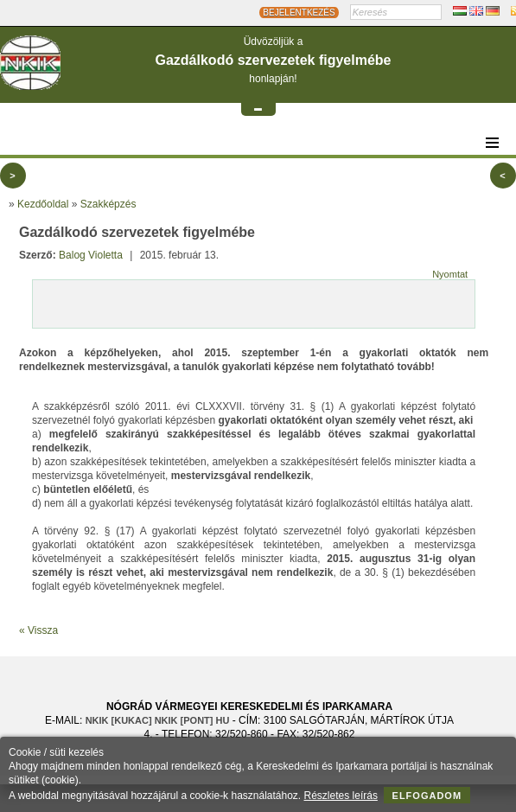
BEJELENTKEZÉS (299, 13)
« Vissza (38, 630)
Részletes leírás (341, 796)
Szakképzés (108, 204)
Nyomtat (450, 274)
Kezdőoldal (43, 204)
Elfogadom (427, 796)
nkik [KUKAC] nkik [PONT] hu (158, 720)
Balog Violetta (91, 255)
